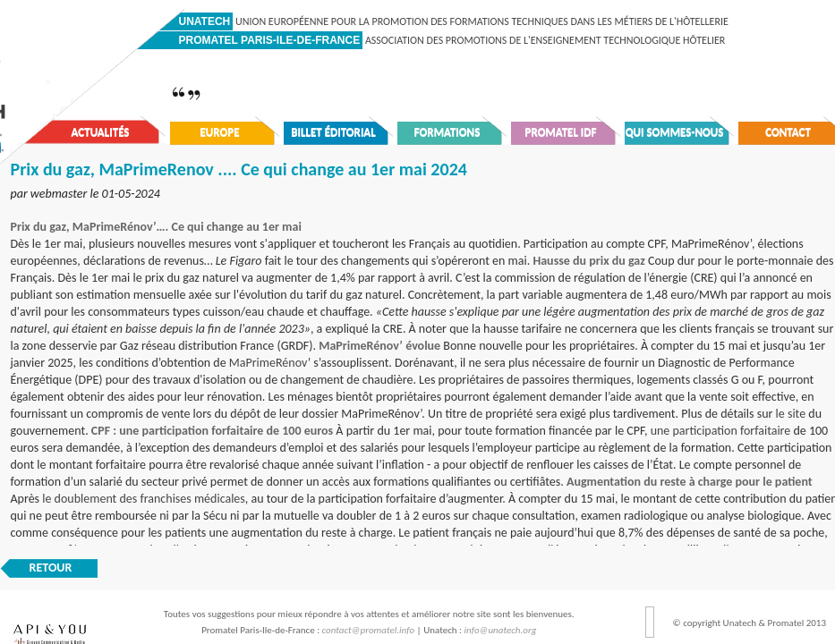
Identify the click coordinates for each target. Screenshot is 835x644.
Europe (219, 132)
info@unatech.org (501, 630)
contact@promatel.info (369, 630)
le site (791, 414)
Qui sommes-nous (675, 132)
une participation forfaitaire (721, 431)
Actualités (101, 132)
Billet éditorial (333, 132)
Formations (447, 132)
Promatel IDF (561, 132)
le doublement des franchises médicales (144, 499)
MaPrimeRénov (268, 363)
